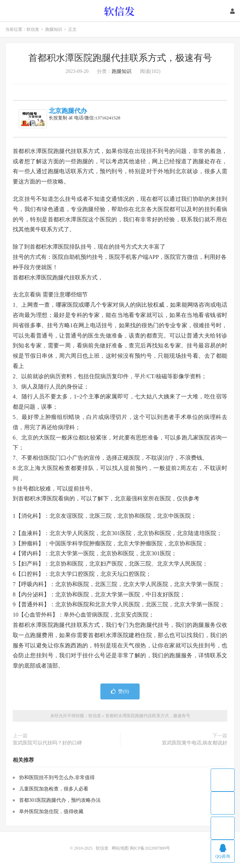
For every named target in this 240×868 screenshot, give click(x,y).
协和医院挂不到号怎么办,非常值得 (57, 778)
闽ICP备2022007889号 (150, 848)
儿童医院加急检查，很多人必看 (54, 789)
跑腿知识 (54, 29)
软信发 (120, 11)
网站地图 (120, 848)
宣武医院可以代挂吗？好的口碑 (47, 743)
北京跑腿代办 (68, 111)
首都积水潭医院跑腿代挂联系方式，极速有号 (120, 58)
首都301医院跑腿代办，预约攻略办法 (60, 800)
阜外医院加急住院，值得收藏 (51, 812)
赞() (120, 691)
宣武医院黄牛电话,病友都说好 (195, 743)
